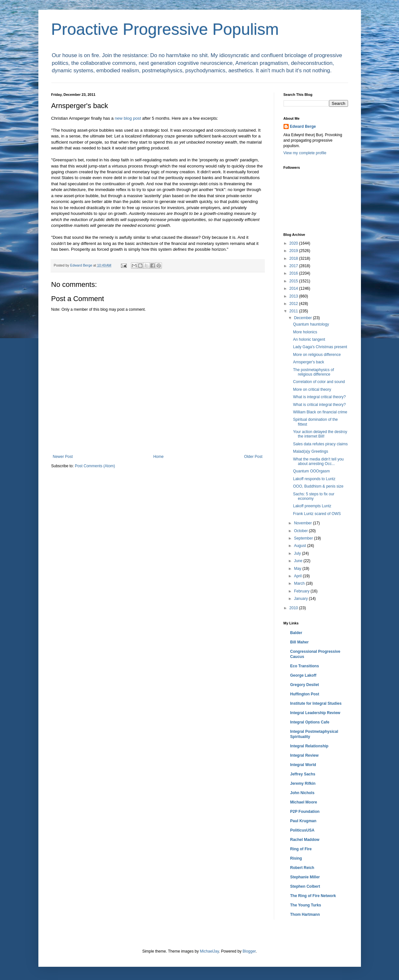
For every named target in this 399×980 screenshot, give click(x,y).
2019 (294, 251)
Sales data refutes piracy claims (320, 444)
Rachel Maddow (305, 840)
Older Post (253, 457)
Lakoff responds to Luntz (314, 479)
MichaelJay (209, 951)
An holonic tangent (309, 339)
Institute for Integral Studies (316, 703)
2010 (294, 608)
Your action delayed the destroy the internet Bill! (320, 434)
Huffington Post (305, 694)
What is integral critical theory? (319, 397)
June (299, 561)
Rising (296, 858)
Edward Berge (303, 126)
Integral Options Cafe (310, 722)
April (298, 576)
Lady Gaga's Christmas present (320, 347)
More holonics (305, 332)
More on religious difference (317, 355)
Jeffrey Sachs (303, 774)
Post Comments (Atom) (95, 466)
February (302, 591)
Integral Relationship (309, 746)
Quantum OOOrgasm (311, 471)
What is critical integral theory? (319, 405)
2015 (294, 281)
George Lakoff (303, 675)
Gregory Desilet (305, 685)
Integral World (303, 765)
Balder (296, 633)
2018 (294, 258)
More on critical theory (312, 389)
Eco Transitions (305, 666)
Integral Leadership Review (315, 713)
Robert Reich (302, 868)
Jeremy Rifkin (303, 783)
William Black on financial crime (320, 412)
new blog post (128, 118)
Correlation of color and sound (319, 382)
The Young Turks (306, 905)
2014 (294, 288)
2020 (294, 243)
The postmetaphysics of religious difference (313, 372)
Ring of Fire (301, 849)
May (298, 569)
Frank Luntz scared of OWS (317, 514)
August (300, 546)
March (300, 583)
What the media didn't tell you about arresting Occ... (318, 461)
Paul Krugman (303, 821)
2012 (294, 304)
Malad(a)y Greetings (310, 451)
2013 (294, 296)
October (301, 531)
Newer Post (63, 457)
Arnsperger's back (308, 362)
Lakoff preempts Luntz (312, 506)
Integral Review (304, 755)
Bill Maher (299, 642)
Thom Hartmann (305, 914)
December (303, 318)
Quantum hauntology (311, 324)
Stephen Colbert (305, 886)
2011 (294, 311)
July (298, 553)
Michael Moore (304, 802)
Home (158, 457)
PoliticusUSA (302, 830)
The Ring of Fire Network (313, 896)
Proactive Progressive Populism (165, 29)
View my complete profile (305, 153)
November (303, 523)
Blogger (249, 951)
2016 (294, 273)
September (304, 538)
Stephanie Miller (305, 877)
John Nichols (302, 793)
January (301, 599)
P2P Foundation (305, 812)
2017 (294, 266)
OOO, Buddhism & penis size (318, 486)
